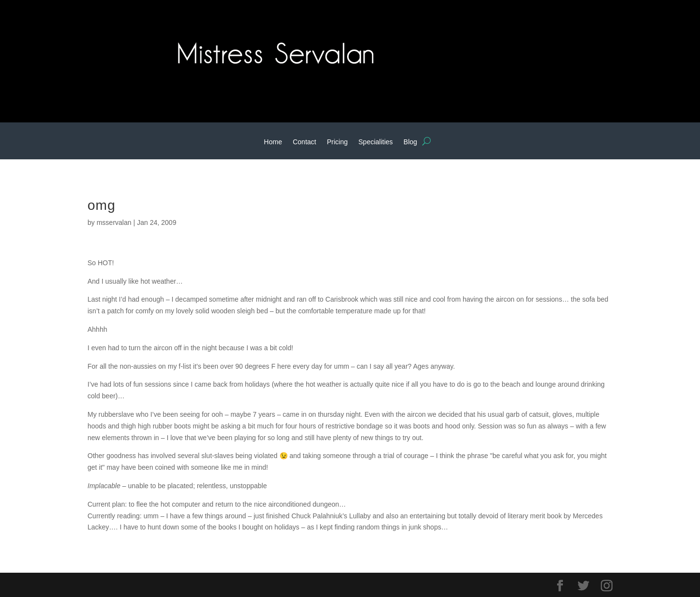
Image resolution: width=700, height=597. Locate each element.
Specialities (376, 142)
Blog (410, 142)
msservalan (114, 222)
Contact (304, 142)
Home (273, 142)
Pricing (337, 142)
